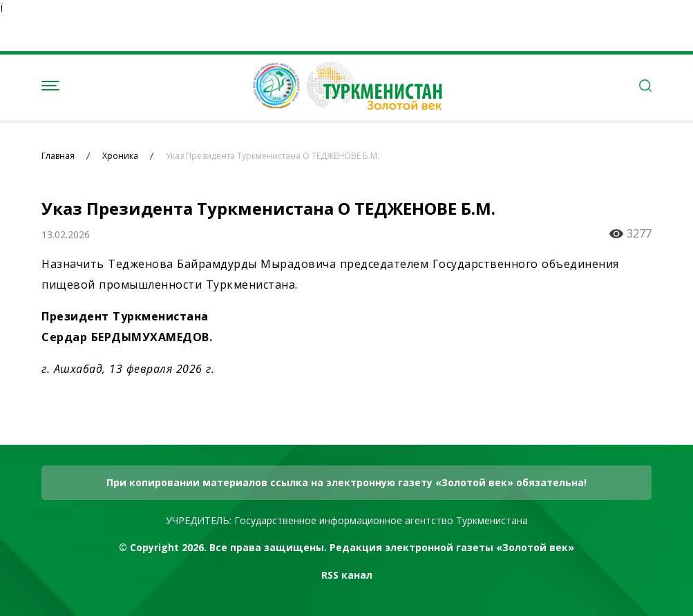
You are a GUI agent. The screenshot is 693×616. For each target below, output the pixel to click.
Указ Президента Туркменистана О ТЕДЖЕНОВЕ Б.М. (273, 156)
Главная (58, 156)
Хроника (120, 156)
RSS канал (347, 575)
